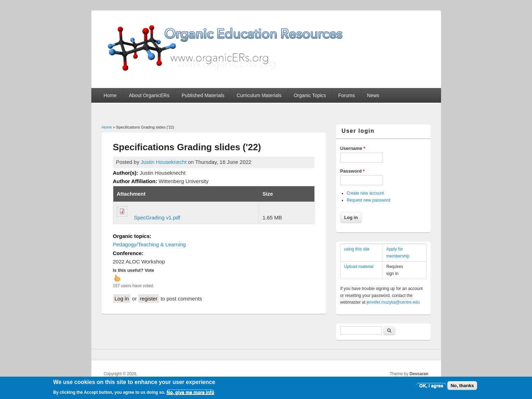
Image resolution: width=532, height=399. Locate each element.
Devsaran (419, 374)
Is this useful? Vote (134, 270)
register (149, 299)
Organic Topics (310, 95)
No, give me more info (191, 394)
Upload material (359, 267)
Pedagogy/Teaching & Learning (150, 244)
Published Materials (203, 95)
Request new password (368, 200)
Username (353, 148)
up (117, 278)
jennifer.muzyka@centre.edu (393, 302)
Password (353, 171)
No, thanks (462, 387)
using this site (357, 249)
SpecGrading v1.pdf (157, 217)
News (373, 95)
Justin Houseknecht (164, 162)
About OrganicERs (149, 95)
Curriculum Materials (259, 95)
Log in (122, 299)
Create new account (365, 193)
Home (110, 95)
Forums (346, 95)
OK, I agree (431, 387)
